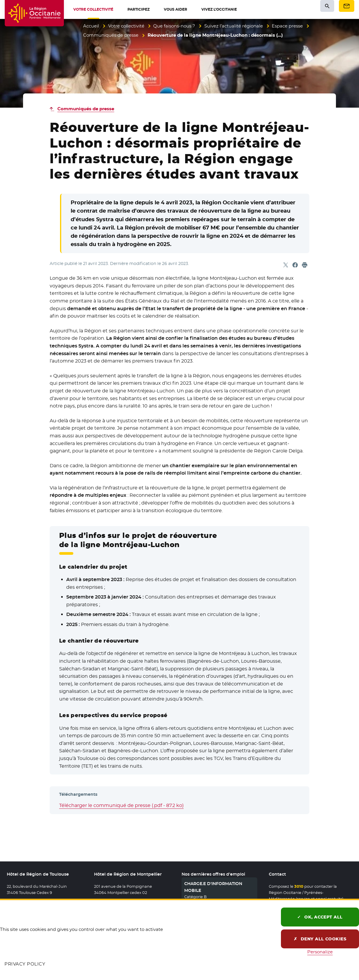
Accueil (91, 26)
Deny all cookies (320, 939)
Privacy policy (25, 964)
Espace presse (287, 26)
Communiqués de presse (111, 35)
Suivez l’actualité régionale (234, 26)
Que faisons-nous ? (174, 26)
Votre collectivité (126, 26)
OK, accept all (320, 917)
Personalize (320, 952)
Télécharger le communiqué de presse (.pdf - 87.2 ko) (121, 805)
